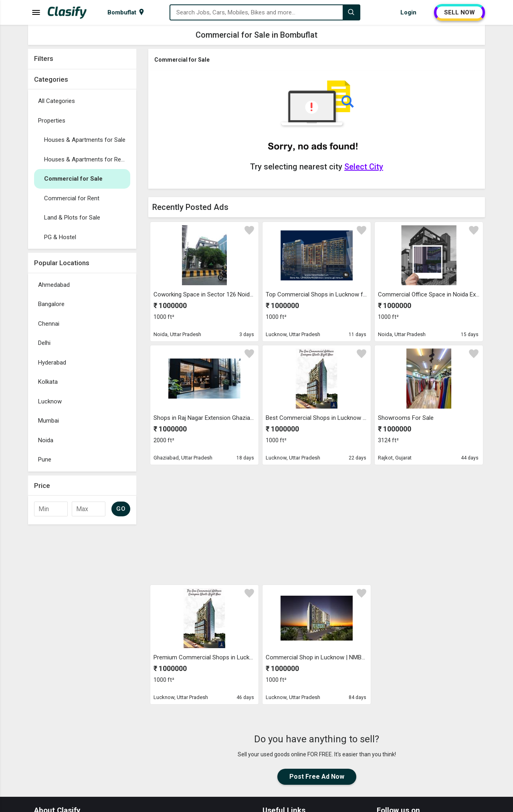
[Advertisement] (82, 649)
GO (121, 509)
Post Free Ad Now (317, 777)
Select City (364, 167)
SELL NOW (459, 12)
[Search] (351, 12)
